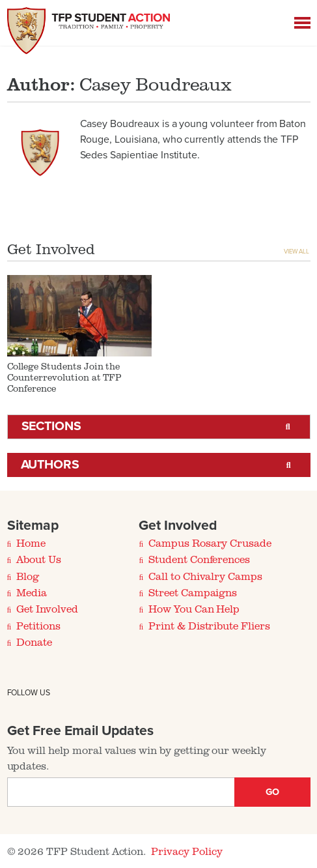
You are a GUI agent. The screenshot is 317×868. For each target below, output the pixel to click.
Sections (52, 426)
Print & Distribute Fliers (209, 626)
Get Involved (47, 609)
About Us (39, 559)
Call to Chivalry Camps (205, 576)
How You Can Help (194, 609)
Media (32, 592)
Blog (28, 576)
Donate (34, 642)
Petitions (38, 626)
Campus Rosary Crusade (210, 543)
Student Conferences (199, 559)
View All (297, 252)
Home (31, 543)
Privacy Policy (186, 851)
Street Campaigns (193, 592)
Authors (50, 465)
